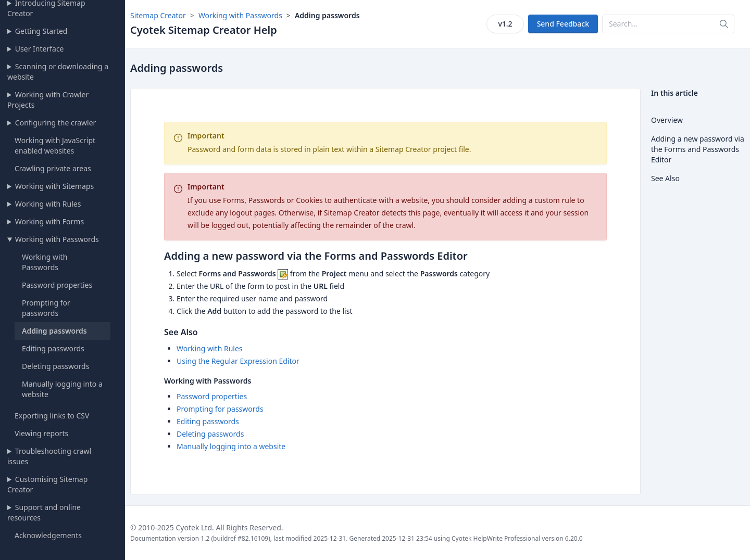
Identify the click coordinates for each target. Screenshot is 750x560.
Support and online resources (44, 512)
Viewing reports (41, 433)
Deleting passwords (55, 366)
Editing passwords (53, 348)
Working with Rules (48, 204)
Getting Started (41, 31)
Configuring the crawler (56, 123)
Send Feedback (563, 24)
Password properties (57, 285)
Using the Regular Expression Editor (238, 361)
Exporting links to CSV (52, 416)
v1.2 (505, 24)
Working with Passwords (57, 239)
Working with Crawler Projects (48, 100)
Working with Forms (49, 221)
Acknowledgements (48, 535)
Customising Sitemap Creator (47, 484)
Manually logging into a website (231, 446)
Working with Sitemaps (54, 186)
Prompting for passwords (46, 308)
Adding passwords (54, 331)
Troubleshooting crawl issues (49, 456)
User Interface (40, 49)
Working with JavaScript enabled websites (55, 145)
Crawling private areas (53, 168)
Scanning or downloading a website (58, 72)
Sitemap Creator (158, 15)
